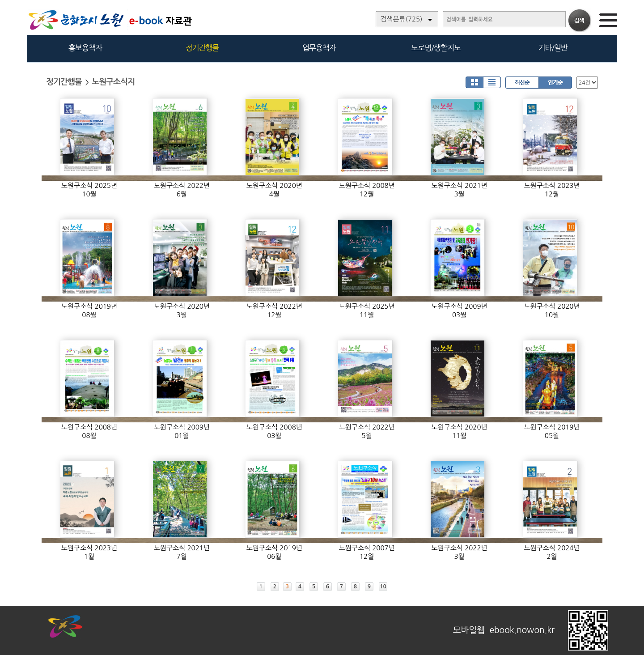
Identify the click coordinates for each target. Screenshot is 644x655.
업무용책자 (319, 48)
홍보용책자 (85, 48)
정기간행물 (202, 48)
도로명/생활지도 (436, 48)
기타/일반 (553, 48)
